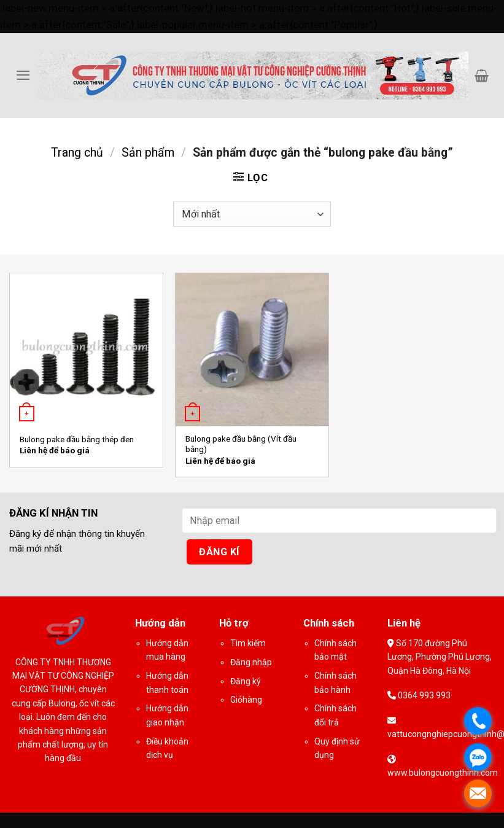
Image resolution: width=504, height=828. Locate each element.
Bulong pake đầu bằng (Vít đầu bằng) (241, 444)
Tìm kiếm (248, 643)
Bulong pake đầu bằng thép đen (77, 439)
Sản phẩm (148, 153)
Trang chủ (77, 153)
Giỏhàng (246, 700)
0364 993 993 (423, 695)
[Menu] (23, 75)
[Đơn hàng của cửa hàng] (252, 214)
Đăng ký (246, 681)
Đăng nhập (251, 662)
